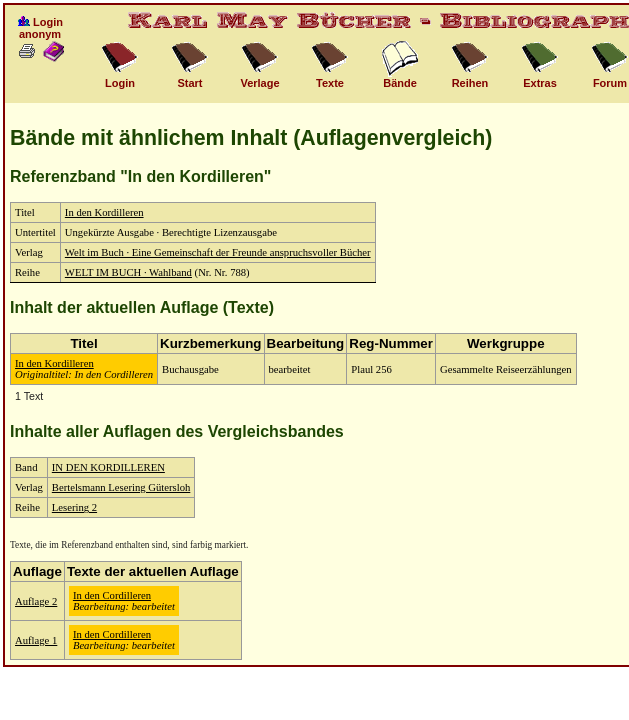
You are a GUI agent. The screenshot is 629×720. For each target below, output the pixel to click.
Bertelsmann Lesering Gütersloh (121, 487)
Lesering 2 (74, 507)
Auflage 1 (36, 640)
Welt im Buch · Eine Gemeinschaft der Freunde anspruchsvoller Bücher (218, 252)
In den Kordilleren (104, 212)
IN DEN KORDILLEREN (108, 467)
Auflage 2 (36, 601)
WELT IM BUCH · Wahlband (128, 272)
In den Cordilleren (112, 595)
